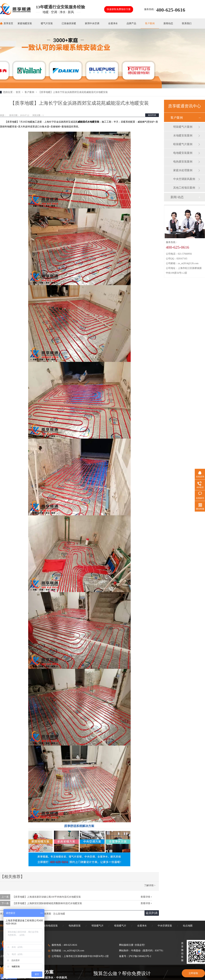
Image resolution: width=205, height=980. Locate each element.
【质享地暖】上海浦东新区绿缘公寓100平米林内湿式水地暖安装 (47, 897)
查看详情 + (146, 897)
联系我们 (187, 23)
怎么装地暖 (59, 914)
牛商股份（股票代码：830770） (148, 951)
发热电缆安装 (51, 926)
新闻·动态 (177, 197)
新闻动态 (168, 23)
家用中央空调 (92, 23)
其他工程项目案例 (184, 188)
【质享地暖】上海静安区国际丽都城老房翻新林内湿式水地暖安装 (47, 903)
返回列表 (152, 115)
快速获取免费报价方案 (119, 9)
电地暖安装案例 (183, 153)
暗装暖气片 (120, 926)
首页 (18, 92)
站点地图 (188, 926)
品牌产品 (131, 23)
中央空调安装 (165, 926)
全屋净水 (113, 23)
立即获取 (193, 973)
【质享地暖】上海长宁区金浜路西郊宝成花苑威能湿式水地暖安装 (73, 92)
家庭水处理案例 (183, 170)
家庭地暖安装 (25, 23)
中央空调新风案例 (184, 179)
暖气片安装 (47, 23)
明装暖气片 (98, 926)
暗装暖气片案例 (183, 144)
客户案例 (150, 23)
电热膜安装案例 (183, 162)
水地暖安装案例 (183, 135)
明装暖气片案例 (183, 127)
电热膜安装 (75, 926)
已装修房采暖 (69, 23)
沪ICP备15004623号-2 (140, 956)
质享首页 (8, 23)
